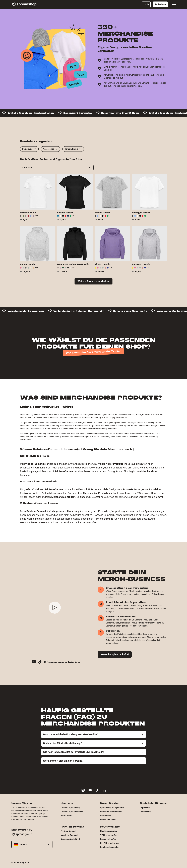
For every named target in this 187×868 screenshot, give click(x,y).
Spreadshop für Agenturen (112, 808)
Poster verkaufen (108, 839)
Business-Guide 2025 (70, 839)
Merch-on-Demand (69, 835)
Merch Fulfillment (108, 820)
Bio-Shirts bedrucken (110, 843)
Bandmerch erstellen (110, 847)
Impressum (145, 808)
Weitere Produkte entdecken (93, 281)
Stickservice (106, 816)
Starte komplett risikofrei (115, 654)
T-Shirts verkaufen (109, 835)
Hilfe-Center (66, 816)
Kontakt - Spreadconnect (72, 812)
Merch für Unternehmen (111, 812)
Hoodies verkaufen (109, 831)
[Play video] (55, 608)
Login (146, 4)
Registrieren (160, 4)
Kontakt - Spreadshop (70, 808)
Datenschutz (145, 812)
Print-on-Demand (68, 831)
